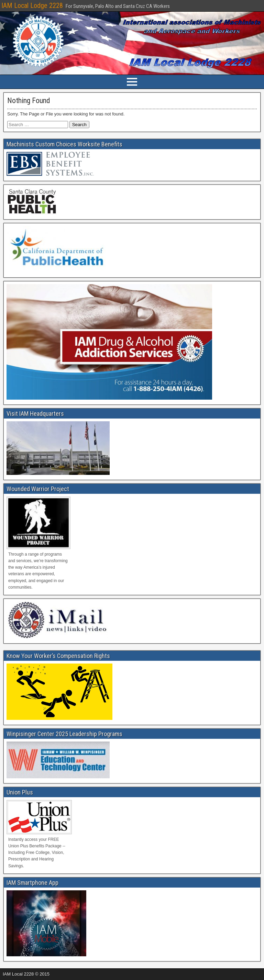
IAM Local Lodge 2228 (32, 5)
